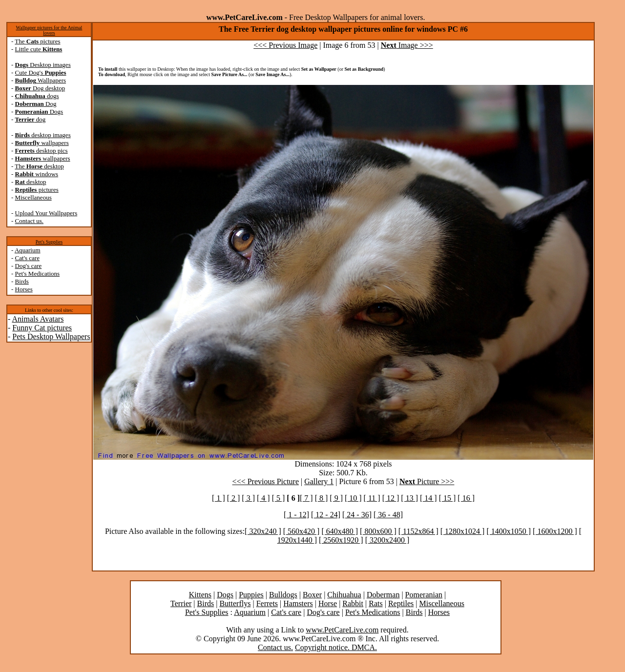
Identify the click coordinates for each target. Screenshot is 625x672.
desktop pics (42, 151)
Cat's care (27, 258)
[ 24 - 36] (357, 515)
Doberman (383, 595)
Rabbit (353, 603)
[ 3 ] (248, 498)
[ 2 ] (234, 498)
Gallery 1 (319, 481)
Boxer (312, 595)
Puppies (251, 595)
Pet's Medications (38, 274)
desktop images (43, 135)
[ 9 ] (336, 498)
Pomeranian (424, 595)
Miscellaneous (33, 197)
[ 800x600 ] (378, 531)
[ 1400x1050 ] (509, 531)
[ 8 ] (322, 498)
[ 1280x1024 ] (463, 531)
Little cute (39, 49)
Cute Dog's (41, 72)
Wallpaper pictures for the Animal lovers (49, 30)
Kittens (200, 595)
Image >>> (407, 45)
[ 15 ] (448, 498)
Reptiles (401, 603)
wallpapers (42, 143)
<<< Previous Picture (266, 481)
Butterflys (235, 603)
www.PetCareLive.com (342, 630)
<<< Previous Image (285, 45)
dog (31, 119)
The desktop (39, 166)
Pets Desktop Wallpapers (51, 336)
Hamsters (298, 603)
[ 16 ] (466, 498)
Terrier (181, 603)
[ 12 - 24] (326, 515)
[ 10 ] (353, 498)
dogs (37, 96)
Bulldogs (283, 595)
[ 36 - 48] (388, 515)
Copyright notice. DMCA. (336, 647)
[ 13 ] (409, 498)
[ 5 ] (279, 498)
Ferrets (267, 603)
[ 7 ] (306, 498)
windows (37, 174)
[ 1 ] (219, 498)
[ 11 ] (372, 498)
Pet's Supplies (49, 242)
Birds (22, 281)
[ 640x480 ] (340, 531)
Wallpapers (41, 80)
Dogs (39, 112)
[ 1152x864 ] (418, 531)
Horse (328, 603)
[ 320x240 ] (263, 531)
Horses (24, 289)
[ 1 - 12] (296, 515)
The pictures (37, 41)
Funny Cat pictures (42, 328)
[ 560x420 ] (302, 531)
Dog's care (29, 266)
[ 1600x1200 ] (555, 531)
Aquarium (28, 250)
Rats (375, 603)
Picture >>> (427, 481)
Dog (36, 104)
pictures (37, 190)
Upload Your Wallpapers (46, 213)
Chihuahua (344, 595)
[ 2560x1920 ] (341, 540)
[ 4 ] (263, 498)
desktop (31, 182)
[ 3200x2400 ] (387, 540)
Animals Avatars (38, 319)
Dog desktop (40, 88)
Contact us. (30, 221)
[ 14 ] (428, 498)
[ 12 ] (391, 498)
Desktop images (43, 65)
